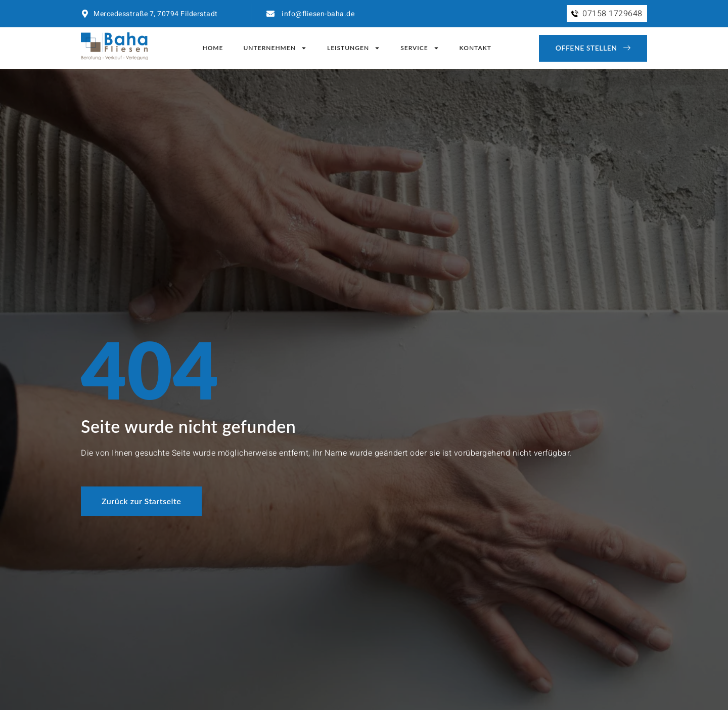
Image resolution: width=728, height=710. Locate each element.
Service (420, 48)
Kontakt (475, 48)
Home (213, 48)
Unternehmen (275, 48)
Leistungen (354, 48)
